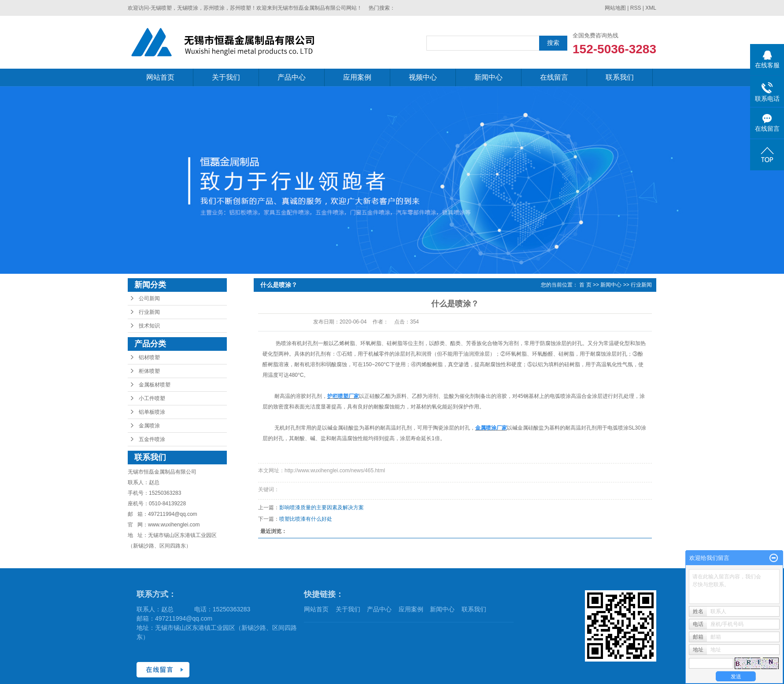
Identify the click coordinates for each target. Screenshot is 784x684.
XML (651, 8)
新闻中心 (488, 77)
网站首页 (160, 77)
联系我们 (620, 77)
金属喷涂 (149, 426)
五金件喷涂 (152, 439)
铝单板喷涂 (152, 412)
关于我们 (226, 77)
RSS (636, 8)
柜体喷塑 (149, 371)
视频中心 (423, 77)
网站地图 (615, 8)
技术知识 (149, 326)
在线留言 (554, 77)
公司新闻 (149, 298)
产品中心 (292, 77)
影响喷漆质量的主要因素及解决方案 (322, 507)
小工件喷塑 (152, 398)
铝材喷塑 (149, 357)
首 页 (585, 285)
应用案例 (357, 77)
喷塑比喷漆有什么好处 (306, 519)
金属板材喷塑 (155, 385)
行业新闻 (149, 312)
